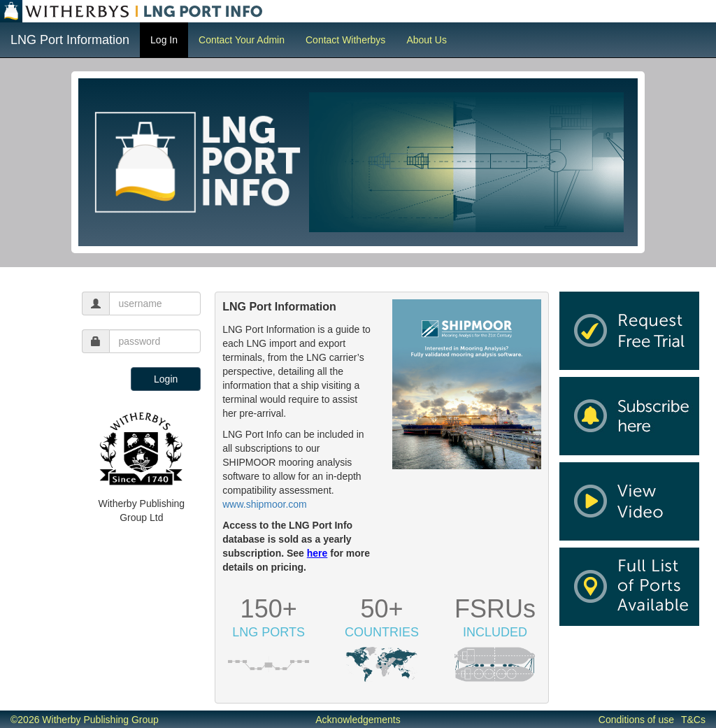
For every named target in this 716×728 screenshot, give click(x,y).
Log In (164, 40)
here (317, 553)
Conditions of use (636, 720)
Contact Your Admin (242, 40)
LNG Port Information (70, 40)
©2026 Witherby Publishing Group (85, 720)
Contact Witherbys (345, 40)
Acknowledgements (358, 720)
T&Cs (693, 720)
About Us (427, 40)
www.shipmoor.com (265, 504)
